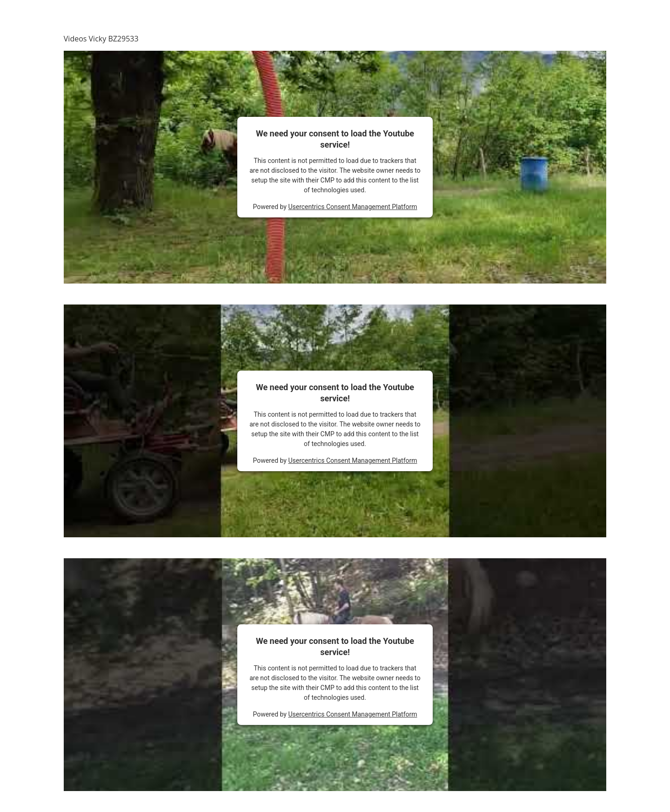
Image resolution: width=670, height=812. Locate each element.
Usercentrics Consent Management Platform (352, 207)
